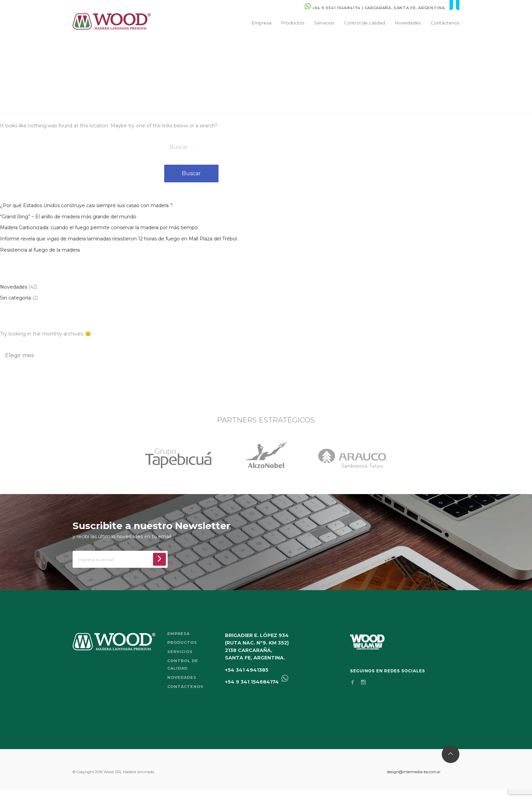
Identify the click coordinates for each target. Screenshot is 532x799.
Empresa (262, 23)
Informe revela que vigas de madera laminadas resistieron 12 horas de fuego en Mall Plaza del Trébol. (119, 239)
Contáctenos (445, 23)
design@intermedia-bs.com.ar (414, 772)
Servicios (324, 23)
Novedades (408, 23)
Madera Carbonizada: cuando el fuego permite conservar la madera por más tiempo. (99, 228)
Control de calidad (365, 23)
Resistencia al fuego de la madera (40, 250)
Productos (293, 23)
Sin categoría (15, 298)
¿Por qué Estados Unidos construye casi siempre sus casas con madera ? (86, 205)
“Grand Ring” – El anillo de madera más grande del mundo (68, 217)
